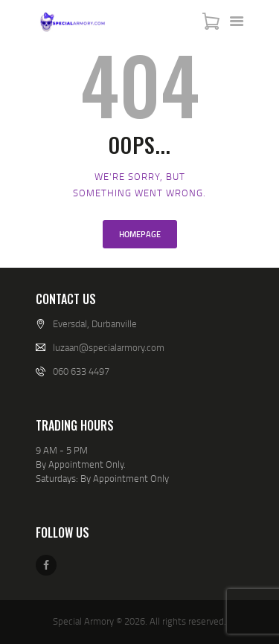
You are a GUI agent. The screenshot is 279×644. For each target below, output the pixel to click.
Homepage (140, 234)
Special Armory (83, 621)
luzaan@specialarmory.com (109, 347)
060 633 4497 (81, 371)
